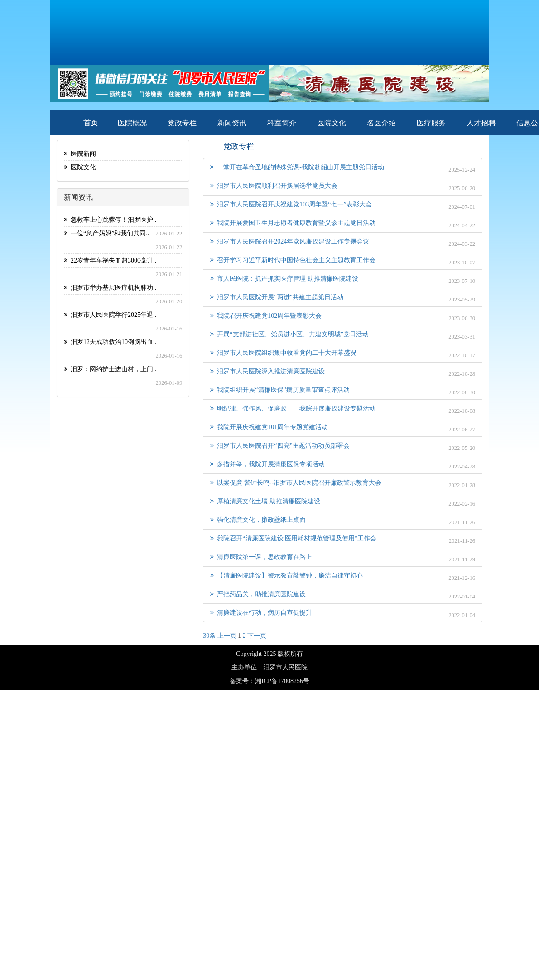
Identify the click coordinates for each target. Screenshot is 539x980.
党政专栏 (182, 123)
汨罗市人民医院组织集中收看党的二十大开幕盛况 (283, 353)
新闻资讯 (232, 123)
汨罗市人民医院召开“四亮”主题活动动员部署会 (280, 446)
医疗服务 (431, 123)
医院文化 (332, 123)
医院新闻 (80, 154)
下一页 (257, 636)
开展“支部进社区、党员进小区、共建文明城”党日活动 (289, 334)
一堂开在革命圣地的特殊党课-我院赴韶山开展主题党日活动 (297, 167)
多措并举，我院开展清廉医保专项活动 (267, 464)
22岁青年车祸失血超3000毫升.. (110, 261)
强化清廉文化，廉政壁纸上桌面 (258, 520)
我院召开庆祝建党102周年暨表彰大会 (266, 316)
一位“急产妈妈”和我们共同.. (106, 233)
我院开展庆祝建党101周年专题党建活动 (269, 427)
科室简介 (282, 123)
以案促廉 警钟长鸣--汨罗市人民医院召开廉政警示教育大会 (296, 483)
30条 (209, 636)
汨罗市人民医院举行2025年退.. (110, 315)
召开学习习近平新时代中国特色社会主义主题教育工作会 (293, 260)
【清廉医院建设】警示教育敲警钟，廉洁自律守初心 (286, 576)
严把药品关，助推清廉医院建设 (258, 594)
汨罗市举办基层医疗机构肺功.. (110, 288)
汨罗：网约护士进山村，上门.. (110, 369)
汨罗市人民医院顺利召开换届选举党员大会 (274, 186)
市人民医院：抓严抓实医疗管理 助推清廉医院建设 (284, 279)
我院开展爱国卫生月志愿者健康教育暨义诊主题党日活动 (293, 223)
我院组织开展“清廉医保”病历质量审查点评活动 (280, 390)
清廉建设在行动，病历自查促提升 (261, 613)
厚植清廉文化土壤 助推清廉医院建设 (265, 501)
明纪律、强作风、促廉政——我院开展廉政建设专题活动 (293, 409)
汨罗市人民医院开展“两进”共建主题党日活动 (277, 297)
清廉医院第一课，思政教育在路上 (261, 557)
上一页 (227, 636)
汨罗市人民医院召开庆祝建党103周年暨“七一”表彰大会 (291, 204)
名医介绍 (381, 123)
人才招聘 (481, 123)
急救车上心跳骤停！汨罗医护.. (110, 220)
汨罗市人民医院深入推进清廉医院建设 (267, 371)
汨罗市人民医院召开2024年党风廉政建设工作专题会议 (290, 241)
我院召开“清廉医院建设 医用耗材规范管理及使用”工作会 (293, 538)
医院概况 (132, 123)
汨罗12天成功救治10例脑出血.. (110, 342)
